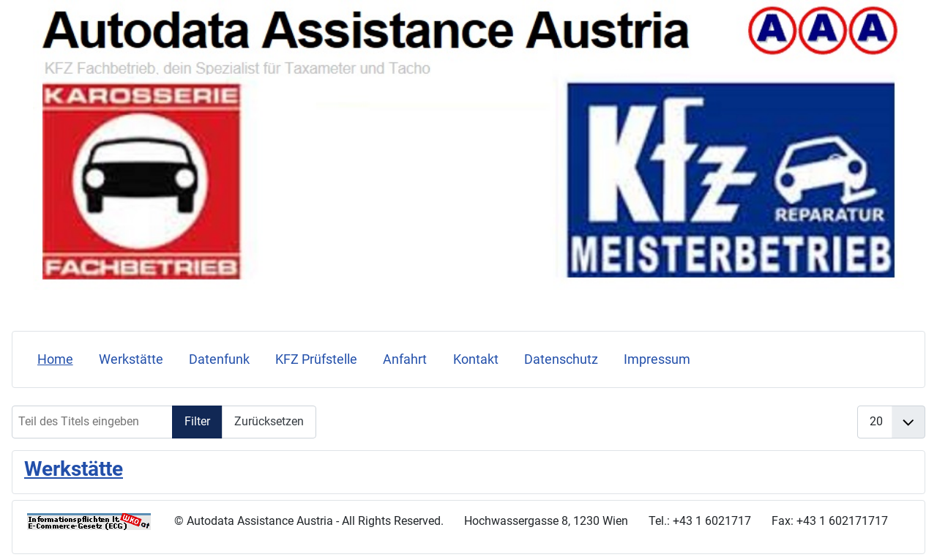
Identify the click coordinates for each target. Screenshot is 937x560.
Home (55, 359)
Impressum (657, 359)
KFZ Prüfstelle (316, 359)
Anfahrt (405, 359)
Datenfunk (219, 359)
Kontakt (476, 359)
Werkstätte (131, 359)
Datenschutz (561, 359)
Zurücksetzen (269, 421)
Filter (197, 421)
